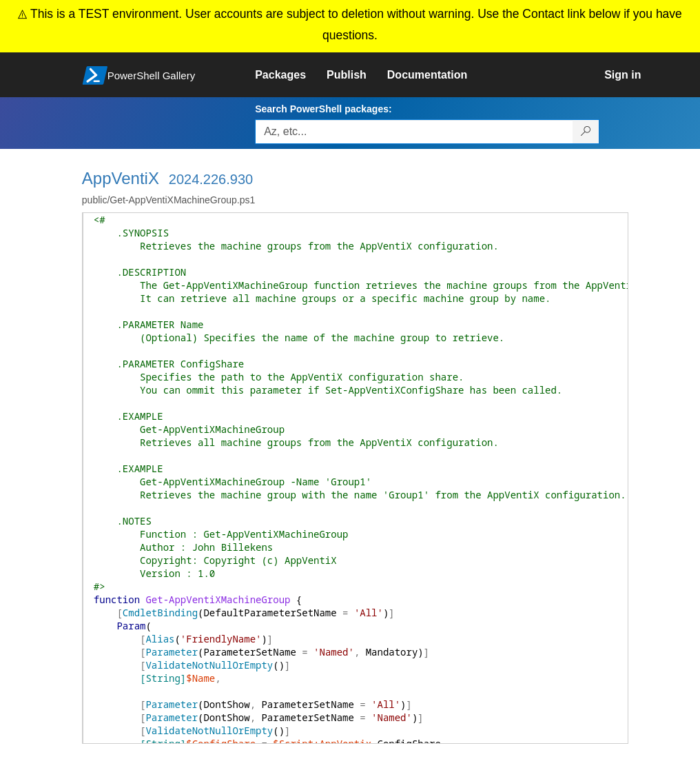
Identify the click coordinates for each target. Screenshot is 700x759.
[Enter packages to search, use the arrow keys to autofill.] (414, 132)
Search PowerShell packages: (323, 109)
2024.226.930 (211, 179)
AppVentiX (121, 178)
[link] (291, 75)
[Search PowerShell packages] (586, 132)
